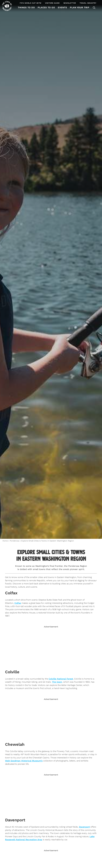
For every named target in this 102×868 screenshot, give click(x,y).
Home (5, 541)
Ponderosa (14, 541)
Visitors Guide (52, 3)
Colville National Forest (61, 679)
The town (57, 682)
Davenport (84, 827)
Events (62, 7)
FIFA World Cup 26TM (31, 3)
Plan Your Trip (80, 7)
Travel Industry (88, 3)
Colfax (18, 603)
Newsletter (70, 3)
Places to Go (46, 7)
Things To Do (26, 7)
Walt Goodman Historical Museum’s (24, 761)
